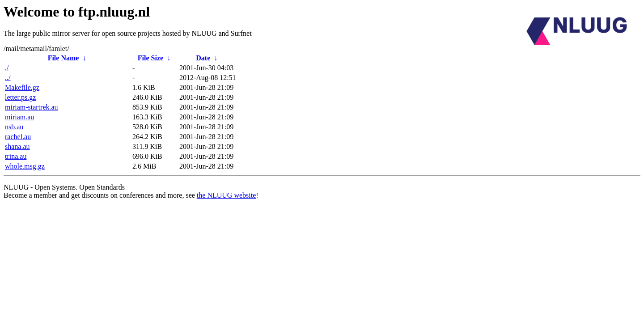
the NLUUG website (226, 195)
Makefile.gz (22, 87)
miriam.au (19, 117)
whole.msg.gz (25, 166)
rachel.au (18, 137)
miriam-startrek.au (32, 107)
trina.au (16, 156)
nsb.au (14, 127)
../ (8, 78)
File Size (150, 58)
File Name (64, 58)
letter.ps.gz (20, 97)
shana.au (17, 146)
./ (7, 68)
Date (203, 58)
